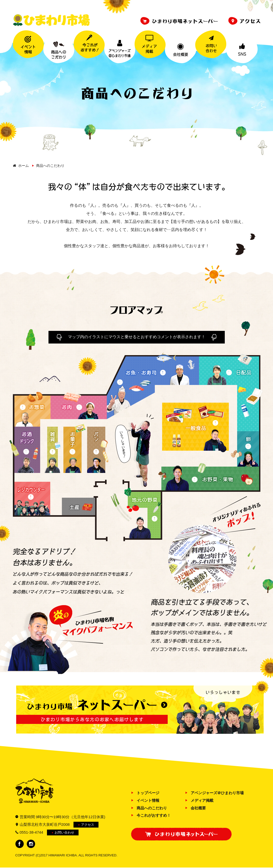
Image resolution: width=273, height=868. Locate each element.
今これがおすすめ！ (154, 815)
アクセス (88, 825)
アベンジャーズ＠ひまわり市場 (217, 793)
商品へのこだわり (152, 808)
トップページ (148, 793)
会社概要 (198, 808)
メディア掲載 (202, 800)
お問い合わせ (64, 832)
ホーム (23, 166)
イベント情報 (148, 800)
